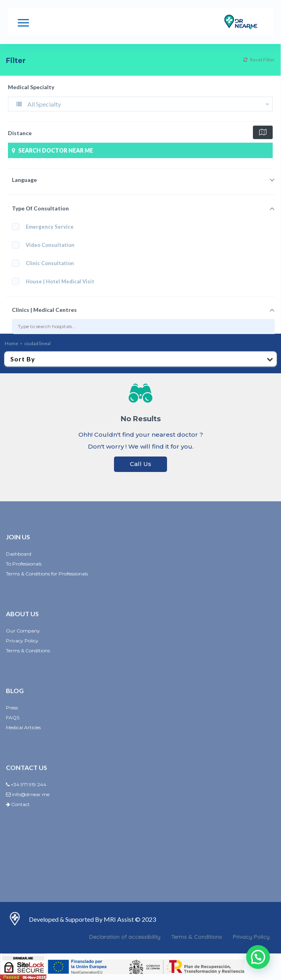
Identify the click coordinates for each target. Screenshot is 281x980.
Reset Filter (259, 60)
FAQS (13, 717)
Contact (18, 804)
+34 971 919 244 (26, 784)
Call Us (140, 464)
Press (12, 708)
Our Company (23, 631)
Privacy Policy (22, 641)
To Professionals (24, 564)
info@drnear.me (28, 794)
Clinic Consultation (46, 263)
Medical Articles (23, 727)
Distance (20, 133)
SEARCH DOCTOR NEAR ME (51, 150)
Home (11, 343)
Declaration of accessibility (125, 937)
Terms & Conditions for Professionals (47, 574)
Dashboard (19, 554)
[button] (258, 957)
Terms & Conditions (28, 650)
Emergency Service (43, 226)
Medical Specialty (31, 87)
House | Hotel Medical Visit (56, 281)
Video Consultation (46, 245)
